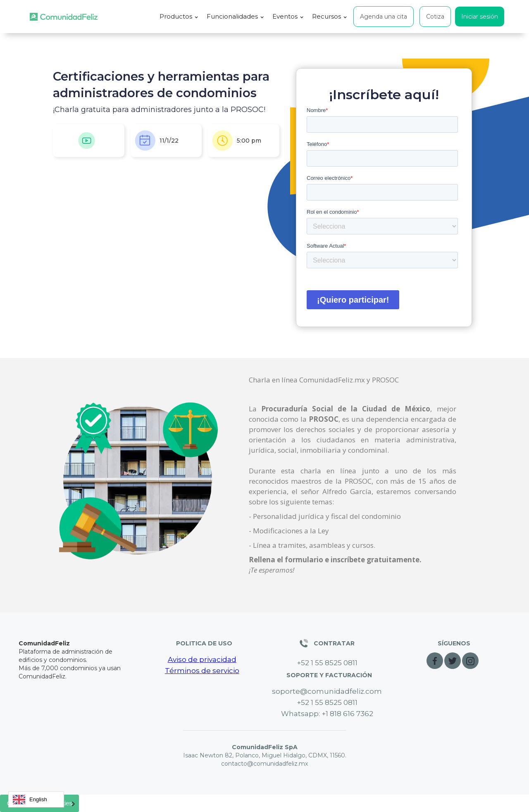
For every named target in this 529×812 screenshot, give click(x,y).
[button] (179, 17)
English (30, 800)
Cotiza (435, 17)
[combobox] (36, 799)
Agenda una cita (384, 17)
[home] (64, 17)
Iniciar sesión (480, 17)
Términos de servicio (202, 671)
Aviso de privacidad (202, 659)
